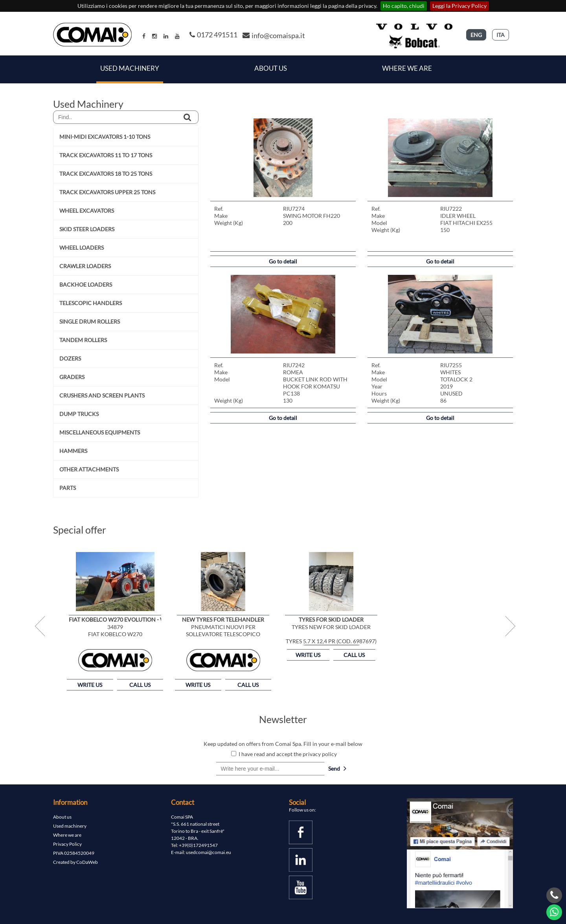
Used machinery (70, 826)
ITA (501, 35)
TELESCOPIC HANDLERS (91, 303)
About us (62, 817)
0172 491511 (213, 35)
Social (297, 802)
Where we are (407, 68)
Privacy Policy (67, 844)
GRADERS (72, 377)
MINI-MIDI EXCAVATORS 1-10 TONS (105, 137)
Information (70, 802)
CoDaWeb (87, 862)
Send (337, 768)
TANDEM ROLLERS (83, 340)
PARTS (68, 488)
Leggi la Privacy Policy (459, 6)
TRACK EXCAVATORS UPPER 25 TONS (107, 192)
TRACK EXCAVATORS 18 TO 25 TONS (106, 174)
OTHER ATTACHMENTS (89, 469)
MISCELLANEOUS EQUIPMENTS (100, 432)
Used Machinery (130, 68)
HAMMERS (73, 451)
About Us (271, 68)
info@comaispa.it (274, 35)
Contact (183, 802)
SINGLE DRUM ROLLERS (90, 321)
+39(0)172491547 (198, 845)
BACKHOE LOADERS (86, 284)
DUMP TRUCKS (79, 414)
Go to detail (283, 261)
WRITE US (90, 685)
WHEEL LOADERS (82, 248)
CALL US (140, 685)
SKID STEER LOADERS (87, 229)
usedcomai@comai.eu (209, 852)
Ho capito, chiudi (404, 6)
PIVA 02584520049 (74, 853)
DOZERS (70, 358)
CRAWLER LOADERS (85, 266)
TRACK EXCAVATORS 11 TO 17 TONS (106, 155)
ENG (476, 35)
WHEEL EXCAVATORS (87, 211)
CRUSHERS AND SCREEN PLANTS (102, 395)
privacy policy (320, 754)
